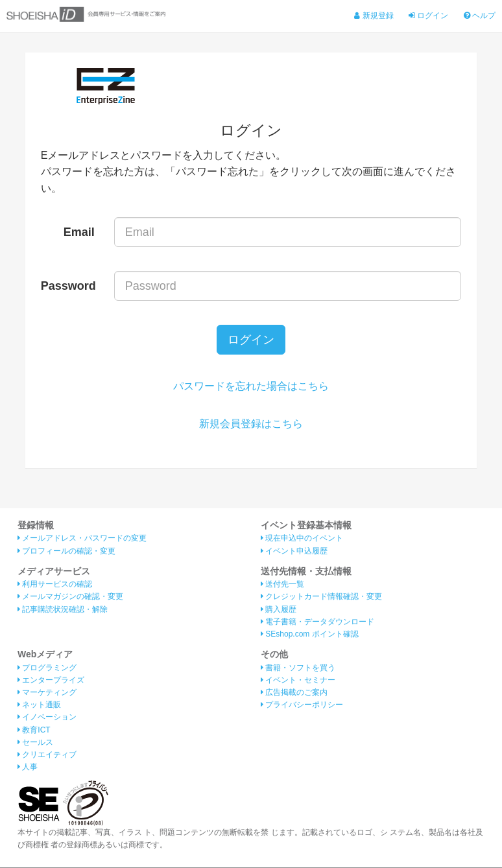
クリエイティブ (47, 755)
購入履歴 (279, 610)
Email (79, 232)
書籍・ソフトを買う (298, 668)
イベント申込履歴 (294, 552)
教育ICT (34, 731)
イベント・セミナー (298, 681)
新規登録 (374, 16)
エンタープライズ (51, 681)
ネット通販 (39, 706)
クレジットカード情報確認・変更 (321, 598)
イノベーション (47, 718)
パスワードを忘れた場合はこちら (251, 387)
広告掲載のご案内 (294, 693)
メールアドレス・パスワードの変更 (82, 539)
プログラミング (47, 668)
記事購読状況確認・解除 (63, 610)
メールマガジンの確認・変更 (70, 598)
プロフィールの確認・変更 (66, 552)
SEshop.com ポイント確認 (310, 635)
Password (68, 286)
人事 (28, 768)
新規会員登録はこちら (251, 424)
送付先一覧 (282, 585)
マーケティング (47, 693)
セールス (35, 743)
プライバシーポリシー (302, 706)
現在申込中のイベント (302, 539)
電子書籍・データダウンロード (317, 622)
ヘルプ (480, 16)
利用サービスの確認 (55, 585)
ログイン (428, 16)
